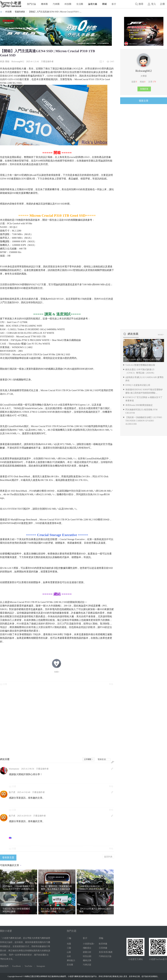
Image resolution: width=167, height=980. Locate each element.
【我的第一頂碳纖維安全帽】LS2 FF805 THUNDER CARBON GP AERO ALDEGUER (144, 421)
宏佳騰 (70, 965)
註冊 (163, 4)
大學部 (144, 76)
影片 (114, 4)
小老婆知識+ (89, 944)
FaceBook (16, 966)
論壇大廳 (93, 4)
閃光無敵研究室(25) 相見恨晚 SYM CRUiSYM (141, 411)
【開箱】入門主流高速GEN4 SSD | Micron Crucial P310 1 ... (55, 12)
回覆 (5, 684)
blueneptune (14, 769)
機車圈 (44, 4)
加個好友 (144, 89)
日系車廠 (103, 948)
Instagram (41, 966)
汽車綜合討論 (105, 956)
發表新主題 (8, 857)
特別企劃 (87, 956)
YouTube (28, 966)
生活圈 (80, 4)
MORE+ (161, 335)
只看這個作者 (47, 62)
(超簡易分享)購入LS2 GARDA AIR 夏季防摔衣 (144, 379)
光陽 (69, 944)
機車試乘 (87, 960)
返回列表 (108, 857)
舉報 (111, 684)
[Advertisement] (57, 721)
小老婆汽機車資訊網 (1, 12)
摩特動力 (71, 960)
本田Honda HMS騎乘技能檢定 (139, 405)
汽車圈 (56, 4)
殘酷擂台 (87, 948)
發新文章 (144, 101)
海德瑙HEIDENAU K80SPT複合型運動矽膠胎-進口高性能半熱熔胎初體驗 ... (144, 391)
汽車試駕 (87, 965)
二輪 (69, 938)
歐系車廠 (103, 944)
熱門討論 (31, 4)
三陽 (69, 948)
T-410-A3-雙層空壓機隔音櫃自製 (140, 365)
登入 (154, 4)
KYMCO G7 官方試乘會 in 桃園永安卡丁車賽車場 (144, 399)
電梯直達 (102, 759)
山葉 (69, 952)
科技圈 (68, 4)
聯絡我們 (4, 966)
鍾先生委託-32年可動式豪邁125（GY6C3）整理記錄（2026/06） (140, 371)
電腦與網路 (20, 12)
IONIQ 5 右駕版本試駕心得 (138, 385)
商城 (104, 4)
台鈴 (69, 956)
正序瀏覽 (88, 759)
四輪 (101, 938)
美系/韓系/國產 (106, 952)
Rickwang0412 (18, 62)
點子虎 (12, 792)
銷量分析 (87, 952)
